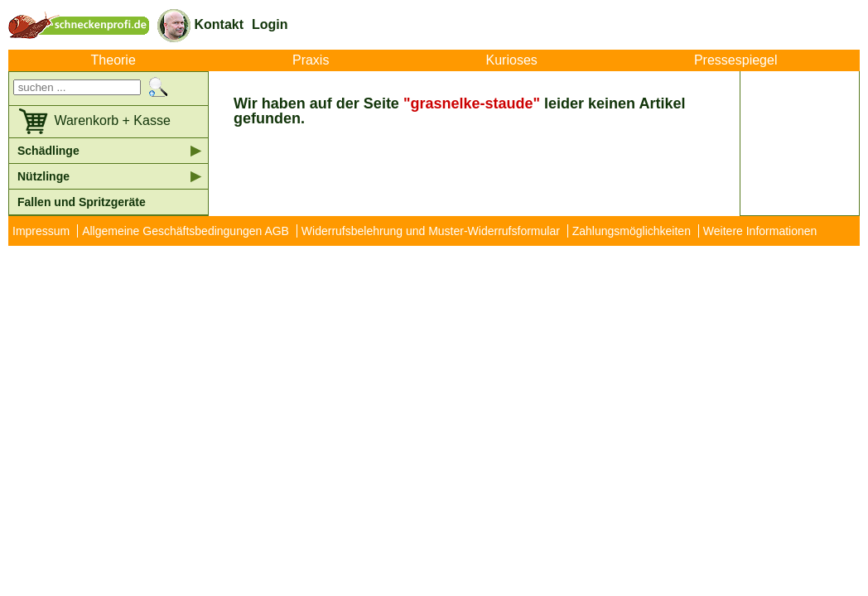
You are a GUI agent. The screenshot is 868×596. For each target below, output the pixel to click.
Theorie (113, 60)
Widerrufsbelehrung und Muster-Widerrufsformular (431, 231)
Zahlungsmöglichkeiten (632, 231)
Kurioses (512, 60)
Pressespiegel (736, 60)
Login (270, 24)
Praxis (311, 60)
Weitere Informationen (760, 231)
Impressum (41, 231)
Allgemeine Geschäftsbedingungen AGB (186, 231)
